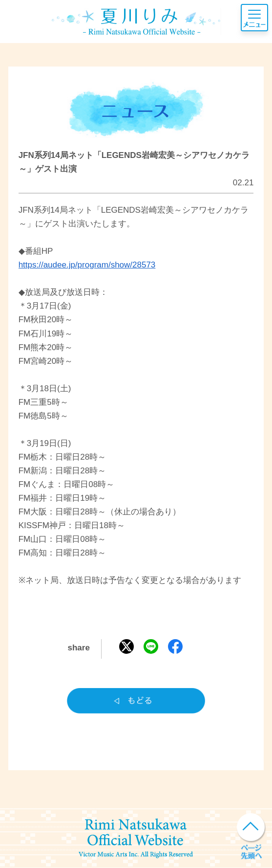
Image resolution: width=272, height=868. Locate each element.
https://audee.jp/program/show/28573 (87, 265)
